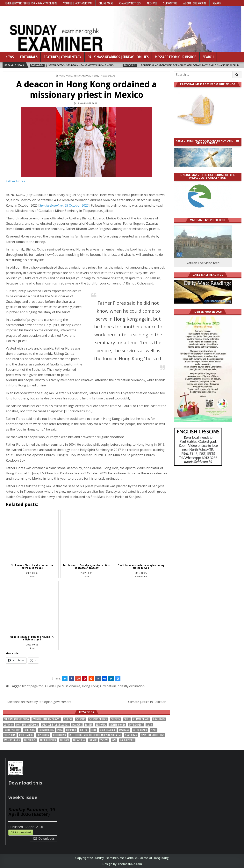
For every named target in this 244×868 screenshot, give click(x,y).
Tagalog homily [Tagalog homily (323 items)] (12, 740)
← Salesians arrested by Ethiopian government (37, 702)
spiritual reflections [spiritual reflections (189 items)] (153, 735)
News (10, 57)
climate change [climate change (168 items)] (141, 719)
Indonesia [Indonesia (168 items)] (71, 730)
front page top (33, 686)
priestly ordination (131, 686)
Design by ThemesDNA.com (122, 864)
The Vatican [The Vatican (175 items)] (79, 740)
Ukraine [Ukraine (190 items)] (93, 740)
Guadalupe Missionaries (63, 686)
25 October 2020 (64, 205)
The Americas (107, 76)
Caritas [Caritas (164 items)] (68, 719)
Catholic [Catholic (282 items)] (81, 719)
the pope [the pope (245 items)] (64, 740)
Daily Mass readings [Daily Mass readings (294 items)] (27, 725)
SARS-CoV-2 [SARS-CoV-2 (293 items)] (131, 735)
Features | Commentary (63, 57)
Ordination (108, 686)
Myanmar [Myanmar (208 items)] (124, 730)
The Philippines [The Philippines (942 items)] (48, 740)
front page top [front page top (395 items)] (12, 730)
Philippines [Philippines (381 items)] (10, 735)
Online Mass (106, 3)
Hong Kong (66, 76)
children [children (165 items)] (115, 719)
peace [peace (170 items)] (154, 730)
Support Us (170, 3)
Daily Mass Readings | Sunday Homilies (118, 57)
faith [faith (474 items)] (149, 725)
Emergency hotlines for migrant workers (31, 3)
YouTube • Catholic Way (78, 3)
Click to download (21, 832)
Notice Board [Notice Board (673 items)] (140, 730)
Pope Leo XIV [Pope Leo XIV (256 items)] (43, 735)
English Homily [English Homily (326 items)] (117, 725)
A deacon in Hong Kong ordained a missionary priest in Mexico (86, 90)
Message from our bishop (176, 57)
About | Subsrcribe (195, 3)
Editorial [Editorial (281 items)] (101, 725)
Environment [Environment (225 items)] (136, 725)
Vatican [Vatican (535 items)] (104, 740)
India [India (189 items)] (60, 730)
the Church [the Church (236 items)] (30, 740)
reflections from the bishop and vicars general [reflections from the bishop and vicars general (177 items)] (95, 735)
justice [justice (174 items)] (84, 730)
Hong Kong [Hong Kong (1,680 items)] (29, 730)
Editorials (29, 57)
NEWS (95, 76)
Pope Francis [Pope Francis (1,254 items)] (26, 735)
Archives (152, 3)
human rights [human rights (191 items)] (46, 730)
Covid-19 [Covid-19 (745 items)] (8, 725)
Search (217, 3)
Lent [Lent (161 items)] (94, 730)
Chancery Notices (130, 3)
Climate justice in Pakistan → (149, 702)
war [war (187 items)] (114, 740)
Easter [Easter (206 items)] (89, 725)
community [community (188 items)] (159, 719)
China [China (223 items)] (127, 719)
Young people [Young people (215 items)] (127, 740)
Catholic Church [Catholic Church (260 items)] (98, 719)
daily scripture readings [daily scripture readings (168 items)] (55, 725)
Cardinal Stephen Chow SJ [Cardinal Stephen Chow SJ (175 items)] (46, 719)
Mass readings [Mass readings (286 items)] (108, 730)
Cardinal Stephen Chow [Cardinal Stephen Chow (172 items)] (16, 719)
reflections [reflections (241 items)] (59, 735)
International (82, 76)
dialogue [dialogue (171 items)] (77, 725)
